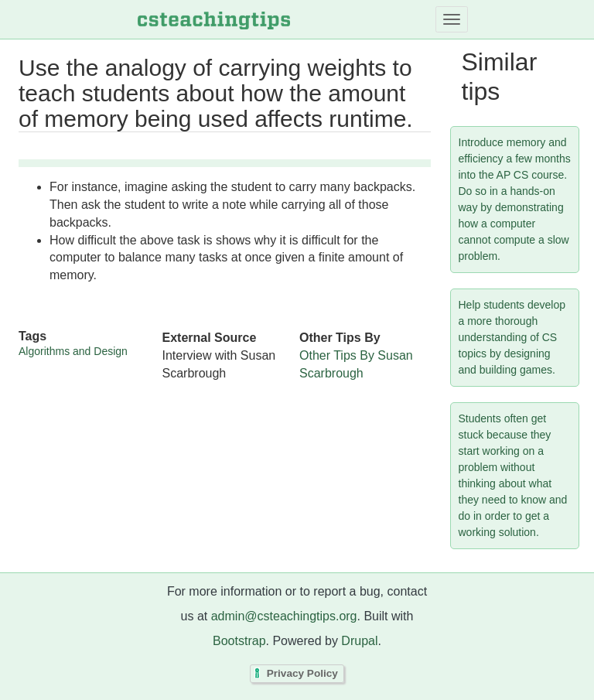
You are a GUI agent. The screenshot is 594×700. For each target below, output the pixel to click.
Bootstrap (239, 641)
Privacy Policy (302, 674)
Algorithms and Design (73, 351)
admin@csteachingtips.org (284, 616)
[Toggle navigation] (452, 19)
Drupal (359, 641)
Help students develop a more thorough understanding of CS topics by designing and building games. (512, 337)
